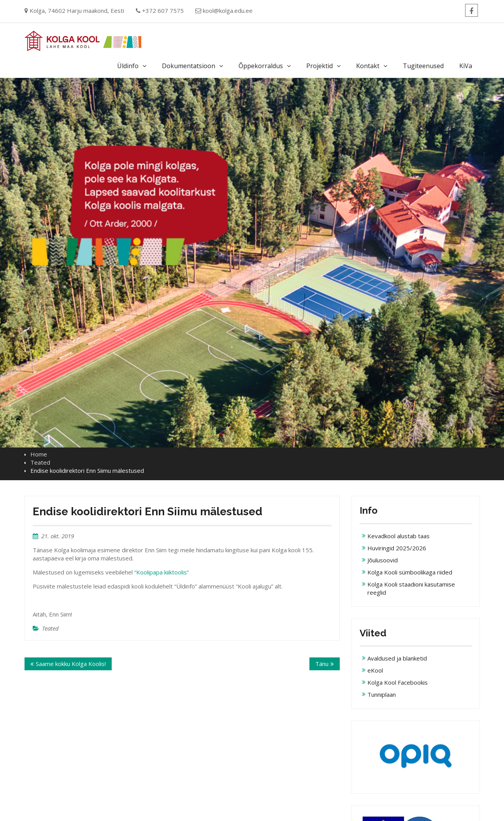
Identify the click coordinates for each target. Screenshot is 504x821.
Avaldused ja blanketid (397, 658)
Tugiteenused (423, 66)
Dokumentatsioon (189, 66)
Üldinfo (128, 66)
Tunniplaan (382, 694)
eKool (375, 670)
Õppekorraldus (261, 66)
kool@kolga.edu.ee (228, 11)
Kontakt (368, 66)
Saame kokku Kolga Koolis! (71, 664)
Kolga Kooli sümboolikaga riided (410, 572)
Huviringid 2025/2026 (397, 548)
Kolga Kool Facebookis (398, 682)
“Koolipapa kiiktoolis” (162, 572)
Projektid (320, 66)
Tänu (322, 664)
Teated (50, 628)
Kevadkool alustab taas (399, 536)
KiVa (466, 66)
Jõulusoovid (383, 560)
